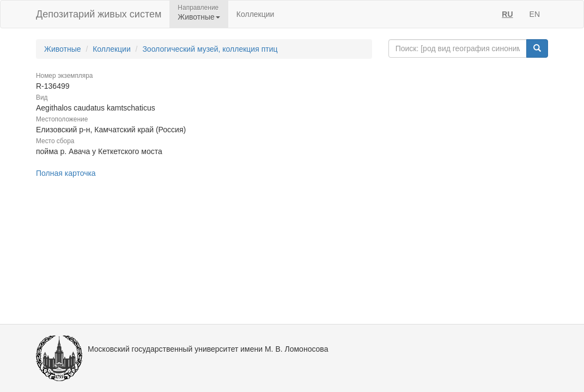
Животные (63, 49)
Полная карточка (66, 173)
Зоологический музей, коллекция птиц (210, 49)
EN (535, 14)
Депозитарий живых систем (99, 14)
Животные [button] (199, 17)
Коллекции (255, 14)
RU (507, 14)
